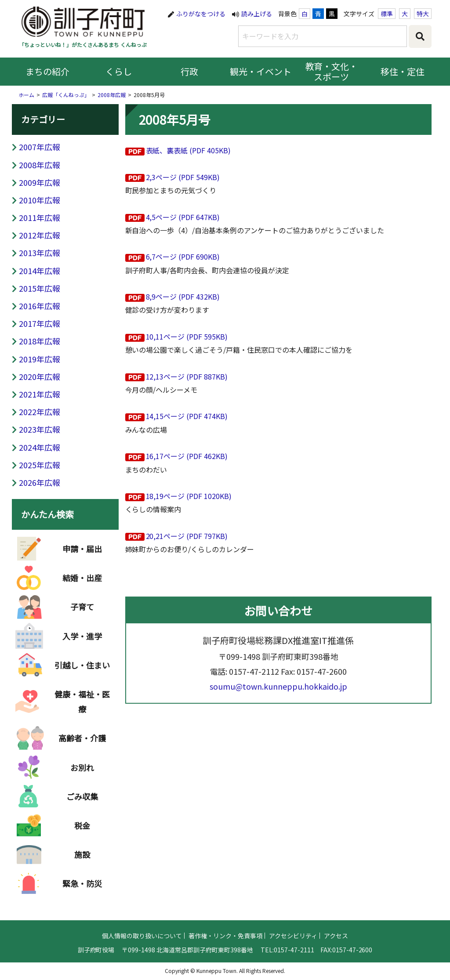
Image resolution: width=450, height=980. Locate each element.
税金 (82, 844)
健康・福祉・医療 (82, 720)
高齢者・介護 (82, 757)
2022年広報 (40, 412)
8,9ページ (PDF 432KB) (183, 297)
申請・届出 (82, 567)
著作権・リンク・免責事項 (225, 953)
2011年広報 (40, 217)
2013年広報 (40, 253)
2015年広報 (40, 288)
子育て (82, 626)
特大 (423, 14)
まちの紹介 (47, 71)
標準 (387, 14)
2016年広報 (40, 306)
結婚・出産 (82, 597)
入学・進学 (82, 655)
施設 (82, 873)
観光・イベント (261, 71)
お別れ (82, 786)
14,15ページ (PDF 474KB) (187, 416)
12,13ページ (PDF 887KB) (187, 376)
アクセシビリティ (293, 953)
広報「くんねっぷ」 (66, 95)
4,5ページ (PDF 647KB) (183, 217)
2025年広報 (40, 465)
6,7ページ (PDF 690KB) (183, 257)
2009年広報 (40, 182)
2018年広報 (40, 341)
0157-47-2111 (294, 967)
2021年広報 (40, 394)
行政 (189, 71)
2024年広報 (40, 447)
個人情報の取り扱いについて (142, 953)
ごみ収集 (82, 815)
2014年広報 (40, 271)
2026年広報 (40, 482)
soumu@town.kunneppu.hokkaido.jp (278, 704)
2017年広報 (40, 323)
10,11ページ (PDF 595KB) (187, 336)
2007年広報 (40, 147)
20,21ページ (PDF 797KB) (187, 536)
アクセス (336, 953)
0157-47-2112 (254, 689)
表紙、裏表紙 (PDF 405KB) (189, 150)
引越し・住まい (82, 683)
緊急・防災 (82, 902)
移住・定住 (403, 71)
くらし (119, 71)
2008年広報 (112, 95)
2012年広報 (40, 235)
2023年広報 (40, 429)
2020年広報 (40, 376)
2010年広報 (40, 200)
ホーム (26, 95)
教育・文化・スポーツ (332, 71)
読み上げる (257, 14)
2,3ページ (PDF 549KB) (183, 177)
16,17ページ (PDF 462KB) (187, 456)
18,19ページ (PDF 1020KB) (189, 496)
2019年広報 (40, 359)
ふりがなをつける (201, 14)
